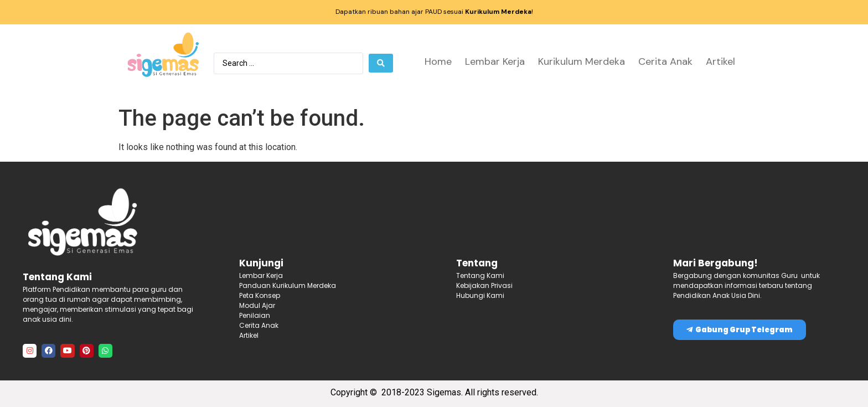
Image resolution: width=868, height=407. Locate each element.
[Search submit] (381, 63)
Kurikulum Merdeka (582, 61)
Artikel (720, 61)
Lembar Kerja (495, 61)
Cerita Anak (665, 61)
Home (438, 61)
